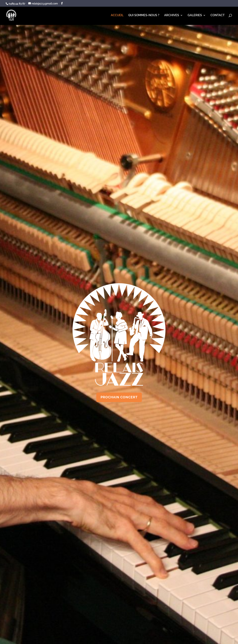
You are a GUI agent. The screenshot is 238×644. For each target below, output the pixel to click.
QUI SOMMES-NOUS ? (144, 15)
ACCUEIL (117, 15)
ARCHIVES (172, 15)
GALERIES (195, 15)
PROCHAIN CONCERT (119, 397)
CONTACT (218, 15)
